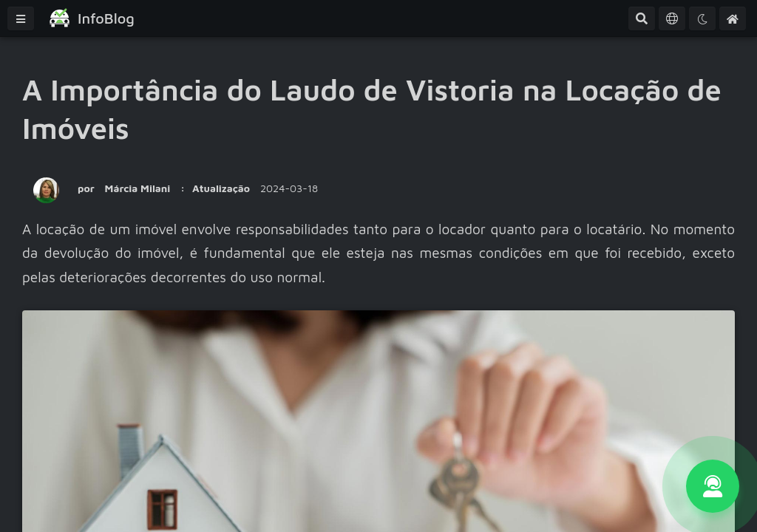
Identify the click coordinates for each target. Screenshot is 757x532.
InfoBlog (106, 18)
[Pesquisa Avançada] (642, 18)
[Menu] (21, 18)
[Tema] (702, 18)
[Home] (733, 18)
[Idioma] (672, 18)
